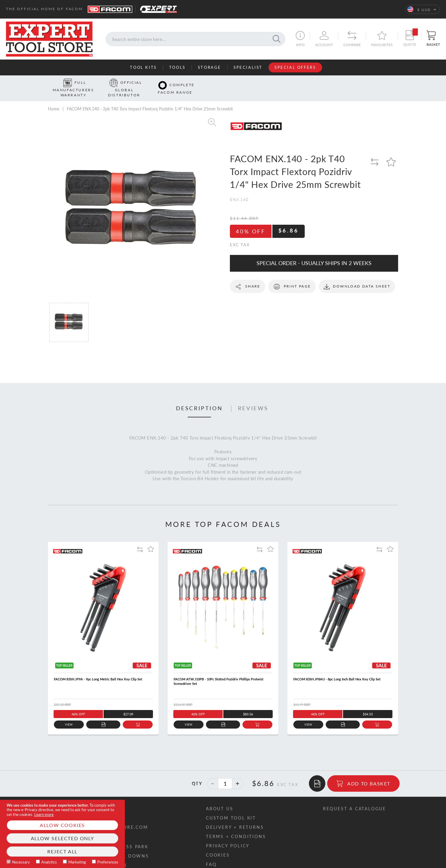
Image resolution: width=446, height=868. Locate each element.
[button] (423, 9)
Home (54, 99)
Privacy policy (228, 836)
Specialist (248, 67)
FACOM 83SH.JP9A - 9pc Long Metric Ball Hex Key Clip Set (98, 670)
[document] (62, 834)
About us (220, 799)
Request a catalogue (355, 799)
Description (200, 399)
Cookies (218, 846)
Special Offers (295, 67)
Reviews (253, 399)
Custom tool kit (231, 809)
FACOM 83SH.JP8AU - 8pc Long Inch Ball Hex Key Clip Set (337, 670)
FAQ (211, 855)
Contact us (77, 799)
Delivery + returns (235, 818)
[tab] (200, 399)
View (69, 715)
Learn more (44, 814)
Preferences (108, 862)
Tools (177, 67)
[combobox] (195, 39)
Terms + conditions (236, 827)
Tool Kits (143, 67)
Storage (210, 67)
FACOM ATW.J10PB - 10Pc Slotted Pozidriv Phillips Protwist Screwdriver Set (219, 672)
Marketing (77, 862)
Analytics (49, 862)
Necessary (21, 862)
